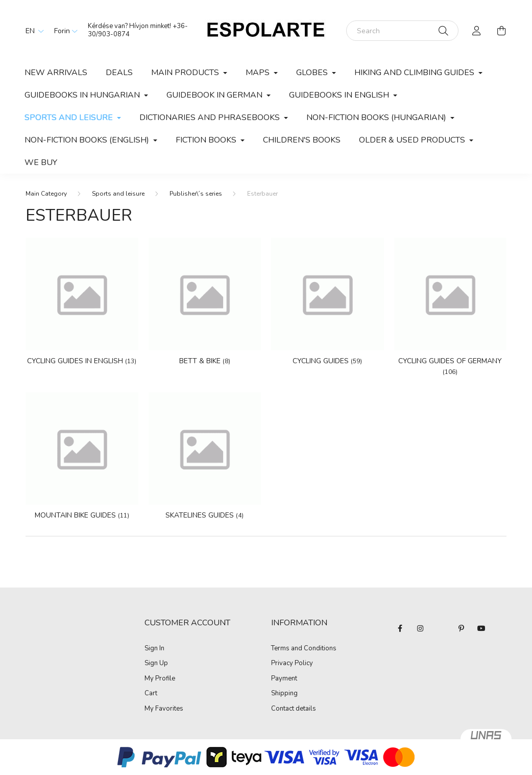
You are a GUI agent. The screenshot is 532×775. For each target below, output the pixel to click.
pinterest (461, 628)
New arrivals (56, 73)
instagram (420, 628)
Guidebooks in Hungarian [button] (83, 95)
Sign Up (156, 664)
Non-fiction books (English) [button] (88, 140)
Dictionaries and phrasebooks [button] (211, 118)
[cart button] (501, 31)
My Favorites (164, 709)
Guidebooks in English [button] (340, 95)
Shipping (284, 694)
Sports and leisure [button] (70, 118)
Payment (284, 679)
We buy (41, 162)
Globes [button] (313, 73)
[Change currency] (63, 31)
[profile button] (477, 31)
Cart (151, 694)
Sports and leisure (118, 194)
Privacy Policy (292, 664)
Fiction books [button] (207, 140)
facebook (400, 628)
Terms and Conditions (304, 649)
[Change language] (32, 31)
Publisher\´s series (196, 194)
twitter (441, 628)
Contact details (294, 709)
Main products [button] (186, 73)
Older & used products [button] (413, 140)
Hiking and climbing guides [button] (415, 73)
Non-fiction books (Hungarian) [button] (377, 118)
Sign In (154, 649)
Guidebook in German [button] (215, 95)
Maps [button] (259, 73)
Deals (119, 73)
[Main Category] (46, 194)
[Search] (402, 31)
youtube (481, 628)
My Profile (160, 679)
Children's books (302, 140)
